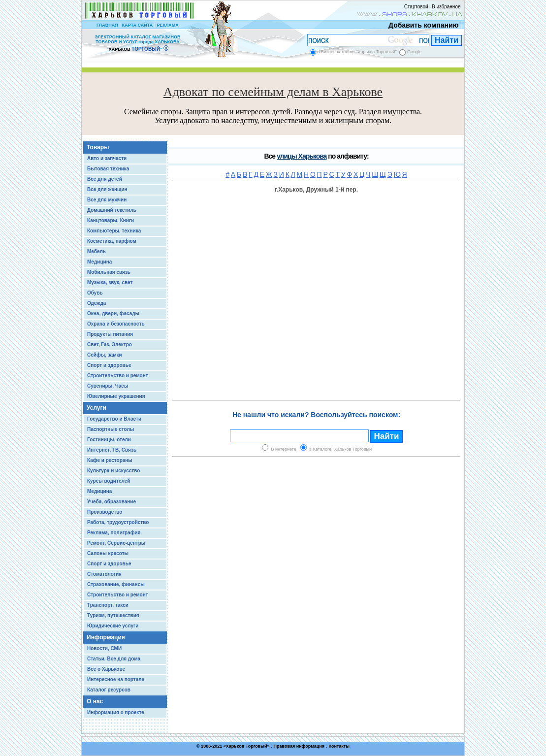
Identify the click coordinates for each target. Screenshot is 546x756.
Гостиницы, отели (109, 440)
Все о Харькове (106, 669)
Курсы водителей (109, 481)
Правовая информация (299, 746)
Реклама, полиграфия (114, 533)
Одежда (96, 303)
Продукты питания (110, 334)
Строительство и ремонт (118, 376)
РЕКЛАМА (167, 25)
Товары (98, 147)
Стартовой (416, 7)
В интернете (284, 449)
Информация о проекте (116, 712)
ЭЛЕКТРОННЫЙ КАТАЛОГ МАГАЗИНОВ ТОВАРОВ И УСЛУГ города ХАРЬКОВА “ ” (137, 43)
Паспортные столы (111, 429)
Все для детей (105, 179)
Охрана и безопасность (116, 324)
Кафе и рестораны (110, 460)
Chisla (285, 751)
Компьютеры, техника (114, 231)
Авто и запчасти (107, 158)
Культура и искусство (113, 471)
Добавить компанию (421, 25)
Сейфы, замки (105, 355)
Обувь (95, 293)
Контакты (339, 746)
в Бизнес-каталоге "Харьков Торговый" (357, 52)
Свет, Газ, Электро (110, 345)
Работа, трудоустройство (118, 522)
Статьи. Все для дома (114, 659)
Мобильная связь (109, 272)
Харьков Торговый (247, 746)
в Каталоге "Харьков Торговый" (341, 449)
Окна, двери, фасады (113, 313)
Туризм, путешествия (113, 615)
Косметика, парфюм (112, 241)
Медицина (99, 262)
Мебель (96, 251)
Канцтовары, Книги (111, 220)
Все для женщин (107, 189)
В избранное (446, 7)
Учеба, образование (112, 502)
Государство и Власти (114, 419)
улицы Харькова (302, 156)
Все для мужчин (107, 200)
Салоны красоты (108, 553)
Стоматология (104, 574)
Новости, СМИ (104, 648)
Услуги (96, 408)
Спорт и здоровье (109, 365)
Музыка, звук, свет (110, 282)
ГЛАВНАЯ (107, 25)
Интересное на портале (116, 679)
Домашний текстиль (112, 210)
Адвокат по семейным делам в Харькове (273, 92)
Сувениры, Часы (108, 386)
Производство (105, 512)
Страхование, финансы (116, 584)
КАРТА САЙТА (137, 25)
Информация (106, 637)
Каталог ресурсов (109, 690)
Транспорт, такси (108, 605)
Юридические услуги (113, 626)
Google (414, 52)
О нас (95, 701)
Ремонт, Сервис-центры (116, 543)
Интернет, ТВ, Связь (112, 450)
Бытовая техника (108, 169)
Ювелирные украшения (116, 396)
